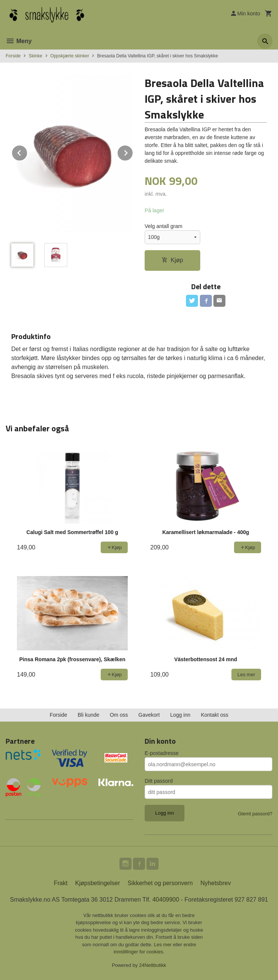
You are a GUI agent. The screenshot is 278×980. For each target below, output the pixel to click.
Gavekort (149, 715)
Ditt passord (159, 781)
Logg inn (180, 715)
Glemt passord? (255, 814)
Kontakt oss (215, 715)
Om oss (119, 715)
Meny (19, 41)
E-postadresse (162, 753)
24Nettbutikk (153, 965)
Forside (13, 56)
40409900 (166, 900)
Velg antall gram (163, 226)
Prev (27, 152)
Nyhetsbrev (216, 883)
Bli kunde (89, 715)
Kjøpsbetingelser (97, 883)
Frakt (60, 883)
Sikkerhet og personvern (160, 883)
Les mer (164, 945)
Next (133, 152)
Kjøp (172, 260)
